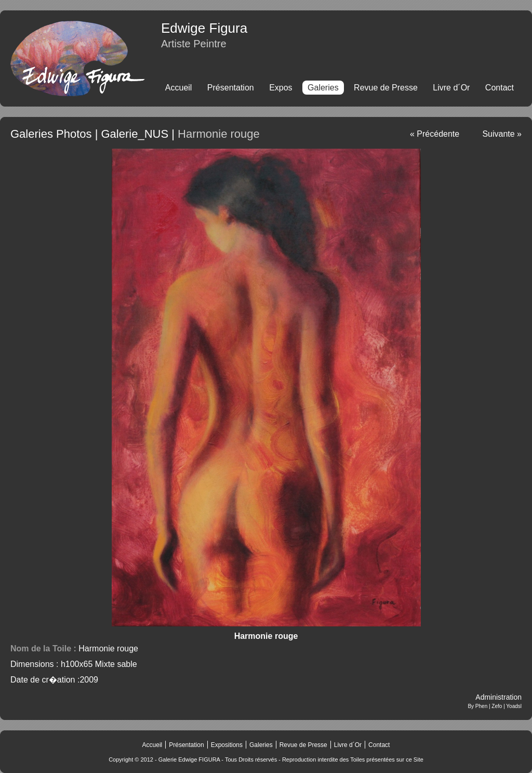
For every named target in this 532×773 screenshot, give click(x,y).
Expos (281, 88)
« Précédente (435, 134)
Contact (500, 88)
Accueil (179, 88)
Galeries (261, 745)
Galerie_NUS (135, 134)
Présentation (231, 88)
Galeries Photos (51, 134)
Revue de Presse (386, 88)
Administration (498, 697)
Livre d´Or (451, 88)
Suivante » (502, 134)
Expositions (227, 745)
